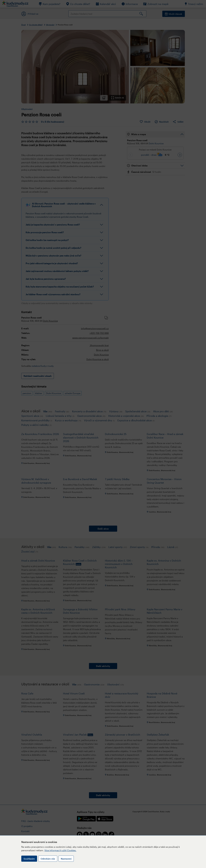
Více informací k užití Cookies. (60, 850)
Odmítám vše (48, 859)
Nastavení (66, 859)
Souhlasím (29, 859)
